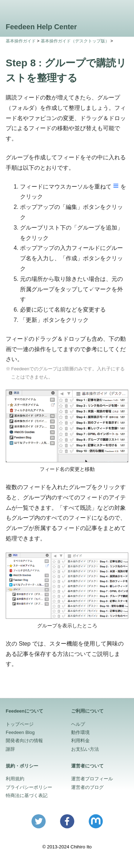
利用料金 (80, 741)
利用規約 (15, 779)
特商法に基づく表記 (27, 795)
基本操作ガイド (21, 41)
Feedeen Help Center (41, 27)
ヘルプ (78, 724)
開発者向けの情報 (24, 741)
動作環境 (80, 732)
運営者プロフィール (92, 779)
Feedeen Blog (20, 732)
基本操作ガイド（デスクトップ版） (75, 41)
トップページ (20, 724)
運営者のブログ (87, 787)
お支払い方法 (85, 749)
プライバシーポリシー (29, 787)
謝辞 (10, 749)
